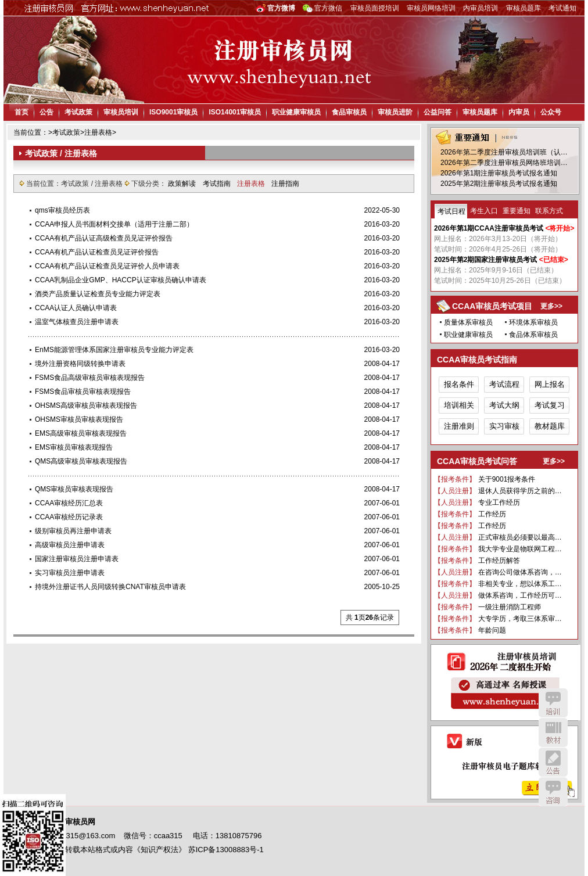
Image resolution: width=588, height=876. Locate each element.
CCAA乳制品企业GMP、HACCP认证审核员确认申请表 (121, 280)
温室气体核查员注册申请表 (77, 322)
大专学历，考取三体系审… (520, 619)
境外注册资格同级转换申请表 (80, 364)
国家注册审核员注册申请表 (77, 559)
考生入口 (484, 211)
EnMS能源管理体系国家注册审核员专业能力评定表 (114, 350)
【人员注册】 (455, 491)
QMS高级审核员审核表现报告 (81, 461)
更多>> (551, 306)
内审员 (519, 112)
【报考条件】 (455, 479)
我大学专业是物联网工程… (520, 549)
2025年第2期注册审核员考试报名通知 (499, 184)
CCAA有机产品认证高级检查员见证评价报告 (104, 238)
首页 (21, 112)
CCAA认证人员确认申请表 (76, 308)
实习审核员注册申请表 (70, 573)
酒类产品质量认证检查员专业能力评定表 (98, 294)
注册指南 (285, 184)
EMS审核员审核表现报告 (74, 447)
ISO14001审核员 (235, 112)
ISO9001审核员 (173, 112)
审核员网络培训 (431, 8)
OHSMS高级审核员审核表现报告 (86, 405)
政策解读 (183, 184)
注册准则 (459, 426)
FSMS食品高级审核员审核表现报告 (90, 378)
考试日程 (451, 211)
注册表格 (98, 132)
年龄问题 (492, 630)
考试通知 (562, 8)
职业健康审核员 (296, 112)
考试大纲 (504, 405)
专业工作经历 (499, 502)
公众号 (551, 112)
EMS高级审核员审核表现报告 (81, 433)
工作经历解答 (499, 561)
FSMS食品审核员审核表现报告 (83, 392)
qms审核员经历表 (62, 210)
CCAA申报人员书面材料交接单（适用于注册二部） (114, 224)
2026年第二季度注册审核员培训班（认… (504, 152)
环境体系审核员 (533, 322)
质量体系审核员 (468, 322)
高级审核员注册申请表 (70, 545)
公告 (46, 112)
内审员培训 (481, 8)
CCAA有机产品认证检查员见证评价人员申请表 (107, 266)
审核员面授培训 (375, 8)
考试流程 (504, 384)
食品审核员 (349, 112)
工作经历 (492, 514)
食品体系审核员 (533, 335)
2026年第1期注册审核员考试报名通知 (499, 173)
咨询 (553, 792)
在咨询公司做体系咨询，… (520, 572)
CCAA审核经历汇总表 (69, 503)
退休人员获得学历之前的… (520, 491)
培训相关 (459, 405)
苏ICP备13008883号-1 (226, 850)
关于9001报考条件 (507, 479)
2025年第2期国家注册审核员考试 (485, 260)
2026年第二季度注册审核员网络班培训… (504, 163)
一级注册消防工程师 (510, 607)
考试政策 (78, 112)
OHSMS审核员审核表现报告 (79, 419)
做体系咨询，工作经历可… (520, 595)
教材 (553, 733)
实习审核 (504, 426)
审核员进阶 (395, 112)
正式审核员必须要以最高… (520, 537)
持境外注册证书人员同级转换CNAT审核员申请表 (110, 587)
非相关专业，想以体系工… (520, 584)
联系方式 (549, 211)
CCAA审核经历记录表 (69, 517)
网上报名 (550, 384)
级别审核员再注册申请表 (73, 531)
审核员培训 (121, 112)
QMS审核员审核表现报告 (74, 489)
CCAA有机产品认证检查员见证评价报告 (97, 252)
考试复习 (550, 405)
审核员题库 (524, 8)
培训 (553, 703)
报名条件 (459, 384)
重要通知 (517, 211)
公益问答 (438, 112)
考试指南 (218, 184)
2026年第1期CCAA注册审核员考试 (489, 228)
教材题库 (550, 426)
